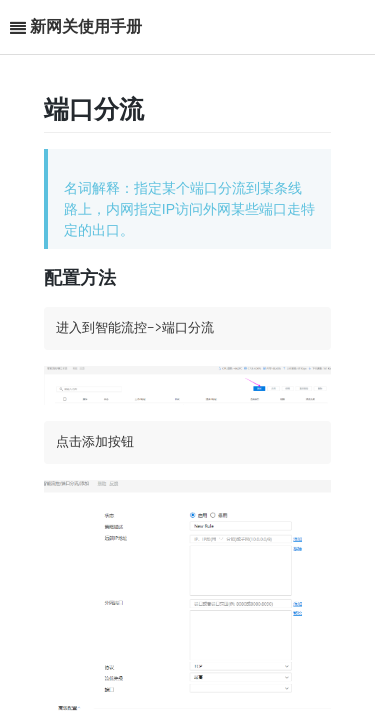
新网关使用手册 (86, 26)
